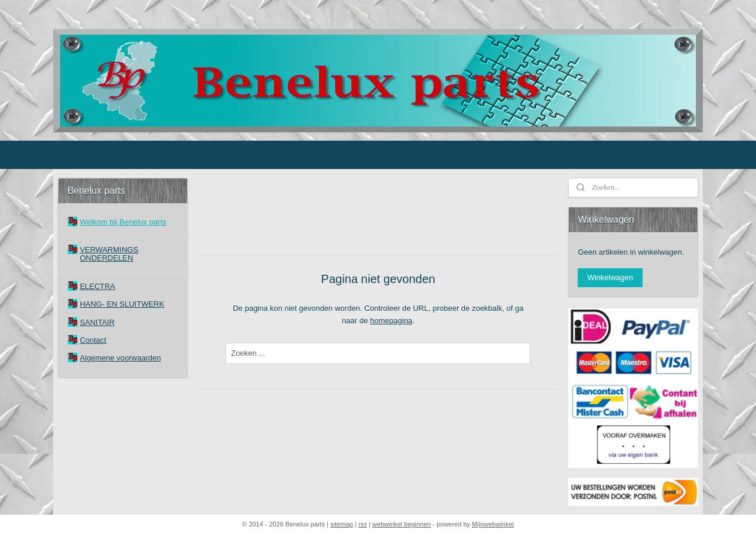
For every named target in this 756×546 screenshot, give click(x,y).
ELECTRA (97, 286)
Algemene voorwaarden (120, 358)
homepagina (391, 321)
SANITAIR (97, 322)
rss (363, 524)
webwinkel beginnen (401, 524)
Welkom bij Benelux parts (123, 222)
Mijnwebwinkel (493, 524)
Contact (93, 340)
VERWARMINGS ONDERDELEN (109, 254)
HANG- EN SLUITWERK (122, 304)
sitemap (342, 524)
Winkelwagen (610, 277)
